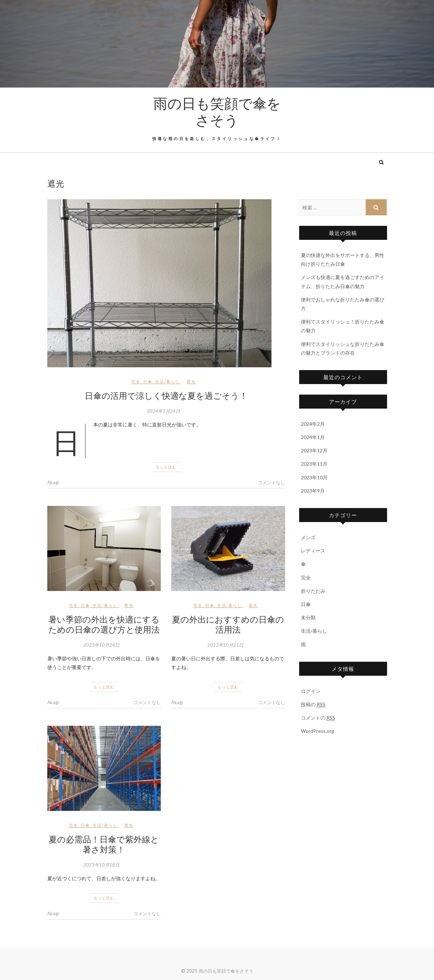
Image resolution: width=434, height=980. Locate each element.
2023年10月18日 (101, 865)
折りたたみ (313, 591)
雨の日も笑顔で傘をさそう (217, 111)
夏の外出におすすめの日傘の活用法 (228, 624)
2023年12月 (314, 450)
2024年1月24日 (163, 411)
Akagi (53, 482)
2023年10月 (314, 477)
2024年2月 (313, 424)
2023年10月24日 (101, 645)
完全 (136, 381)
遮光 (191, 381)
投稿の (313, 704)
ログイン (311, 691)
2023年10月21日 (225, 645)
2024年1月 (313, 437)
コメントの (318, 718)
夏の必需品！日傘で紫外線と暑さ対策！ (104, 844)
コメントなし (271, 482)
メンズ (308, 537)
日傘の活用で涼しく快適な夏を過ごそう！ (166, 395)
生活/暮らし (168, 381)
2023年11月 (314, 464)
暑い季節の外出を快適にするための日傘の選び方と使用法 (104, 624)
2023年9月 (313, 491)
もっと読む (166, 467)
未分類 (308, 617)
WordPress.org (318, 731)
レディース (313, 551)
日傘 (148, 381)
